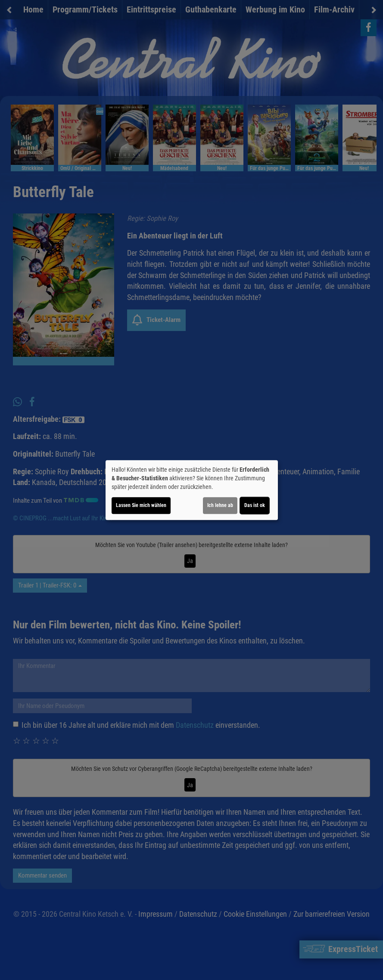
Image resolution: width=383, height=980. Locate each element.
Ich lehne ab (220, 505)
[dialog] (192, 490)
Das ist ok (255, 505)
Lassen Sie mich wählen (141, 505)
